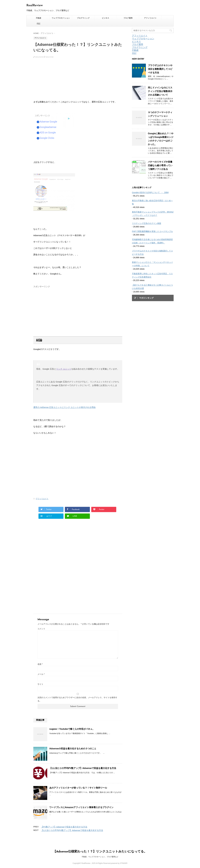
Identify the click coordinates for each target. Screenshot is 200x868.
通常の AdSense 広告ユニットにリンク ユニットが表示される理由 (64, 407)
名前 (40, 664)
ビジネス (106, 18)
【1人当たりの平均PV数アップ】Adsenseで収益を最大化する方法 (83, 768)
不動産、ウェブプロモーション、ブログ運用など (100, 857)
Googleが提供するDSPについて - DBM (150, 192)
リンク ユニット (64, 369)
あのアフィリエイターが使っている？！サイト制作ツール (78, 788)
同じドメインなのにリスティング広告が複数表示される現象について (160, 91)
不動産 (39, 18)
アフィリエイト (150, 18)
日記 (38, 24)
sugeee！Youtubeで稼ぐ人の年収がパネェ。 (72, 729)
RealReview (35, 5)
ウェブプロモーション (61, 18)
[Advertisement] (78, 81)
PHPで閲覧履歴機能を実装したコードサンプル (152, 231)
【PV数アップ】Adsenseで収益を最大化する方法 (64, 827)
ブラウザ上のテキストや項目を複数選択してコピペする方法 (160, 69)
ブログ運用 (128, 18)
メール (41, 674)
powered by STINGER (119, 863)
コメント (41, 629)
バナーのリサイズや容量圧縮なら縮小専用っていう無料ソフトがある (160, 165)
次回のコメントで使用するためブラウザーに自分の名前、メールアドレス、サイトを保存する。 (77, 699)
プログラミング (83, 18)
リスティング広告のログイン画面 (147, 223)
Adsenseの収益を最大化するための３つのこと (73, 749)
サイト (40, 684)
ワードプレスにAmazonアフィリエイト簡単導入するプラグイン (81, 807)
